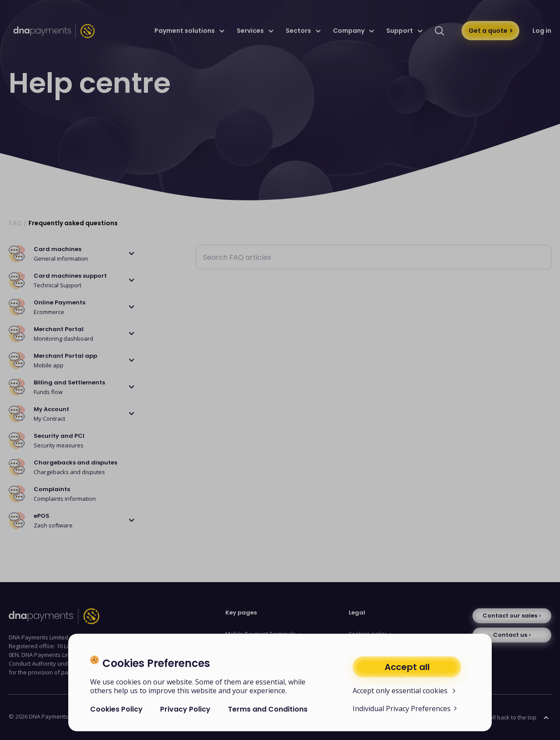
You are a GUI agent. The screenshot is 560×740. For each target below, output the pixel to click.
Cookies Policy (116, 709)
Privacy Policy (185, 709)
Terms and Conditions (268, 709)
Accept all (407, 667)
